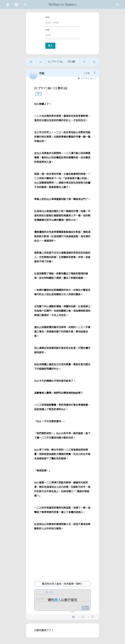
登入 (50, 46)
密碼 (47, 30)
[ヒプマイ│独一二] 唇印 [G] (51, 88)
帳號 (47, 17)
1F (37, 94)
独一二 (93, 78)
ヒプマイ (85, 78)
